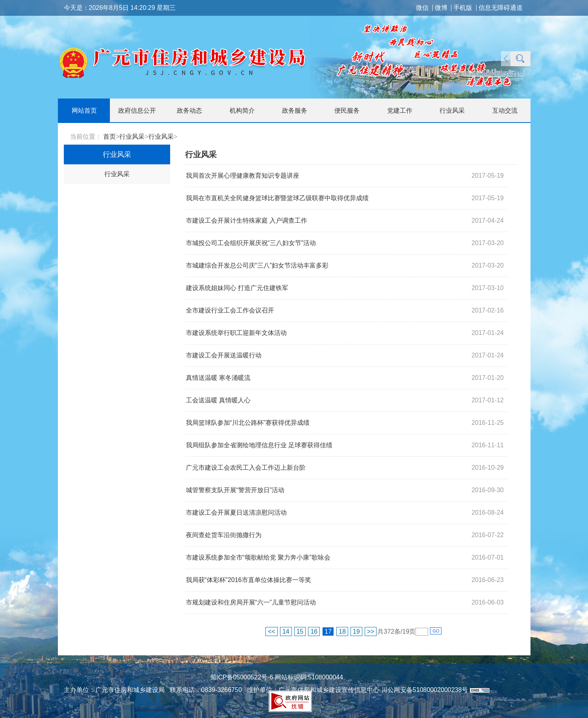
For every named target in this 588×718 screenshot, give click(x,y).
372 (389, 632)
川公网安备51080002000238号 (425, 690)
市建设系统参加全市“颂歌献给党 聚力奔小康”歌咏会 (258, 557)
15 (300, 632)
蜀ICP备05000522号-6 (241, 677)
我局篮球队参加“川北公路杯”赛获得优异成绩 (248, 423)
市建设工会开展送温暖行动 (224, 355)
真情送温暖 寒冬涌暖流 (218, 378)
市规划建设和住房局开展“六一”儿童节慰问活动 (251, 602)
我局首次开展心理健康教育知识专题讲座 (243, 176)
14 (286, 632)
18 (342, 632)
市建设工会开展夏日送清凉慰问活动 (236, 512)
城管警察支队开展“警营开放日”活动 (235, 490)
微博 (441, 8)
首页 (109, 137)
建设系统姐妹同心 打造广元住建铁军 (237, 288)
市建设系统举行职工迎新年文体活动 (236, 333)
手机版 (463, 8)
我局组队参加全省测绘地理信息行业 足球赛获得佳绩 (259, 445)
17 (328, 632)
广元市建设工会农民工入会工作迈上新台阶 (246, 468)
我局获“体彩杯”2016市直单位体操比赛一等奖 (249, 580)
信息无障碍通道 (501, 8)
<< (272, 632)
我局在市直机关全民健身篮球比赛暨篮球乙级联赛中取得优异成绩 (277, 198)
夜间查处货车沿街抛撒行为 (224, 535)
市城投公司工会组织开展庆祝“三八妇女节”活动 (251, 243)
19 (356, 632)
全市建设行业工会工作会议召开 (230, 310)
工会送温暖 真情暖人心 (218, 400)
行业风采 (132, 137)
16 (314, 632)
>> (371, 632)
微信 (422, 8)
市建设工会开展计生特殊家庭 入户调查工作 (247, 220)
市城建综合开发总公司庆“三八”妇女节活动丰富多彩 (257, 265)
